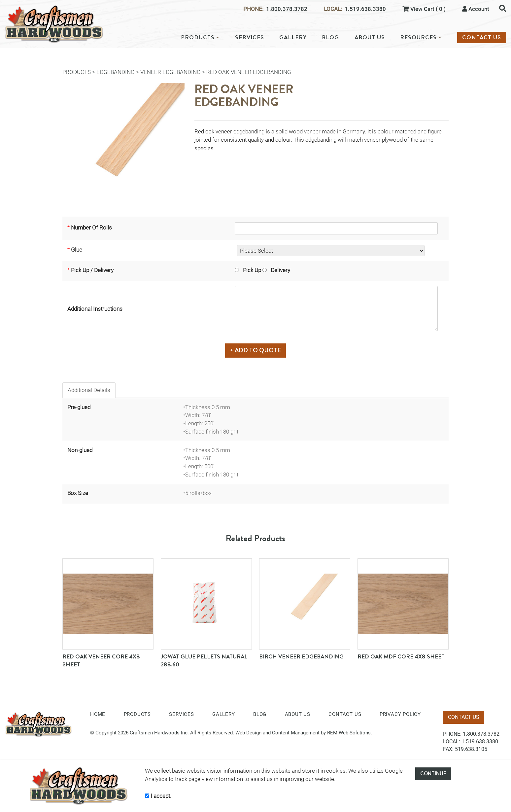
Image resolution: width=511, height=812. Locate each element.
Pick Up (242, 273)
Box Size (78, 490)
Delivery (270, 273)
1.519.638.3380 (365, 9)
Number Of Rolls (91, 229)
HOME (98, 712)
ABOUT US (370, 37)
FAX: (448, 746)
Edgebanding (116, 72)
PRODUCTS (200, 37)
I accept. (158, 796)
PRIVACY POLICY (400, 712)
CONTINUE (433, 774)
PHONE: (253, 9)
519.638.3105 (471, 746)
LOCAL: (333, 9)
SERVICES (250, 37)
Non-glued (80, 447)
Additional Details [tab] (89, 387)
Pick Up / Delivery (92, 273)
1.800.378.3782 (287, 9)
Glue (77, 253)
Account (476, 9)
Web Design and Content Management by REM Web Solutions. (304, 730)
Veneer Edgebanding (170, 72)
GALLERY (293, 37)
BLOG (330, 37)
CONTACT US (482, 37)
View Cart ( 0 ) (424, 9)
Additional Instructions (95, 309)
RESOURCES (421, 37)
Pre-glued (79, 404)
